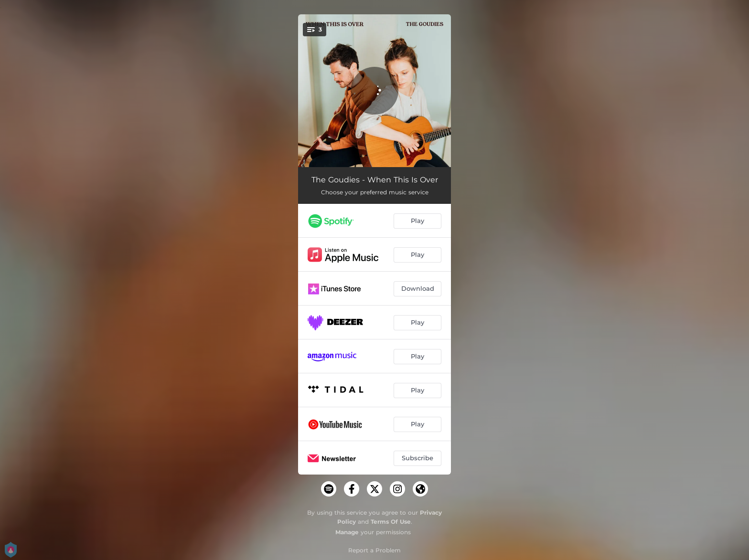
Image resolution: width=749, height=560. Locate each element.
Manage (347, 532)
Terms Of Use (391, 522)
